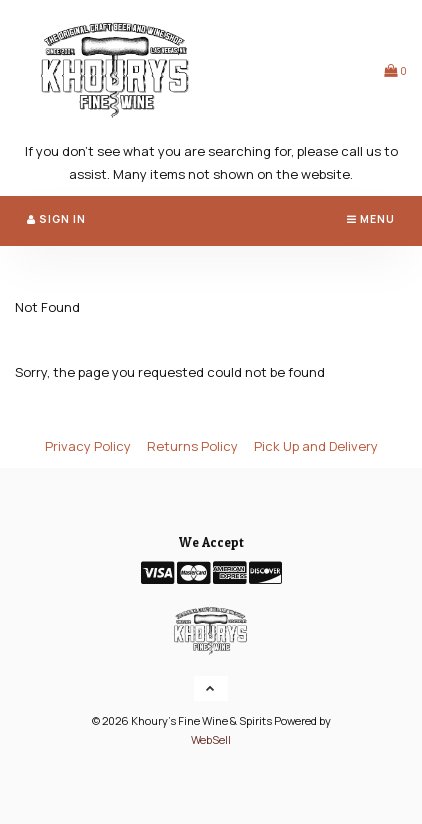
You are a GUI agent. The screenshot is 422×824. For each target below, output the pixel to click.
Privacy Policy (88, 446)
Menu (371, 219)
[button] (395, 70)
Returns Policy (192, 446)
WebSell (211, 739)
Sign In (56, 219)
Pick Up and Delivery (316, 446)
